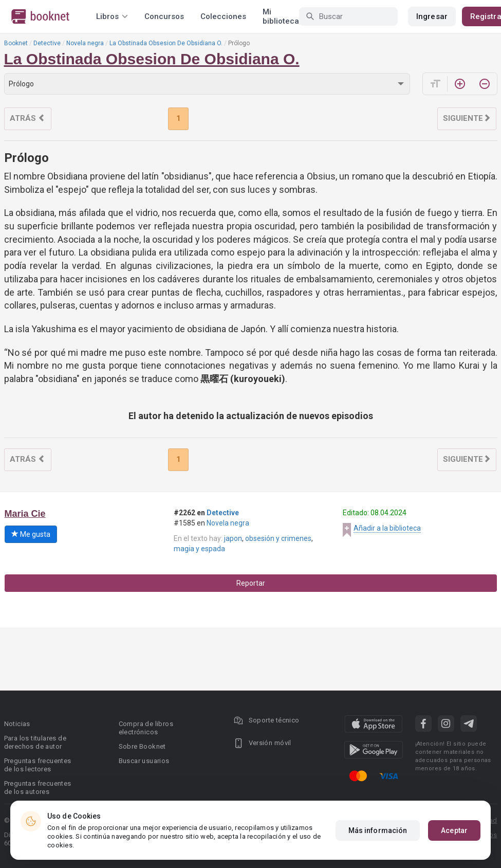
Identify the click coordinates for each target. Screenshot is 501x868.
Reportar (251, 583)
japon (233, 538)
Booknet (16, 43)
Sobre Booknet (142, 746)
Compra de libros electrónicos (146, 728)
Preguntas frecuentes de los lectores (38, 765)
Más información (378, 830)
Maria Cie (25, 514)
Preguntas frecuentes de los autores (38, 788)
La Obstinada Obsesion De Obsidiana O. (166, 43)
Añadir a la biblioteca (387, 528)
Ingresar (432, 16)
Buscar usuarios (144, 761)
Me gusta (31, 534)
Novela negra (85, 43)
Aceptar (454, 830)
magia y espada (199, 549)
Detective (47, 43)
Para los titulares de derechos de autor (35, 742)
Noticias (17, 724)
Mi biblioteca (281, 16)
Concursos (164, 16)
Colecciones (223, 16)
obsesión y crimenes (278, 538)
